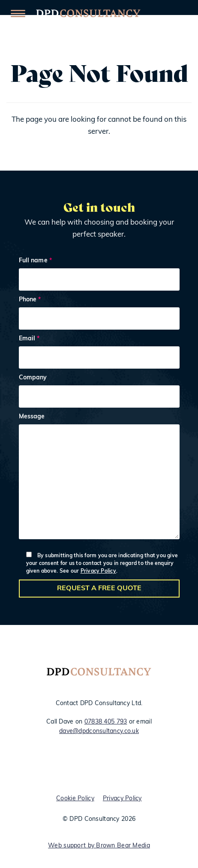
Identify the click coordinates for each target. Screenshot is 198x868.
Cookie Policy (75, 799)
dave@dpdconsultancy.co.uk (99, 731)
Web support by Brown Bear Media (99, 846)
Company (99, 392)
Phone (99, 314)
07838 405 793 (106, 722)
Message (99, 479)
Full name (99, 275)
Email (99, 353)
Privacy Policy (98, 571)
